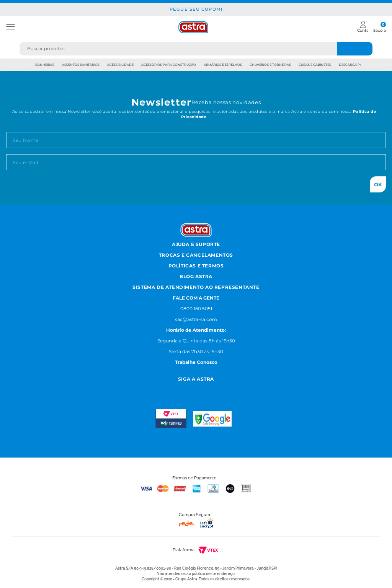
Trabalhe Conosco (196, 362)
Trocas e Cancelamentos (196, 255)
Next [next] (372, 65)
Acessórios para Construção (169, 65)
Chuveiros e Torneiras (270, 65)
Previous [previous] (20, 65)
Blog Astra (196, 276)
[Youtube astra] (205, 389)
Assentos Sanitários (81, 65)
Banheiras (45, 65)
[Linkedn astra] (223, 389)
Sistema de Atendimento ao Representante (196, 287)
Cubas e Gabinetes (315, 65)
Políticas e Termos (196, 266)
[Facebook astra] (186, 389)
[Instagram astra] (169, 389)
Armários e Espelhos (223, 65)
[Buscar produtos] (355, 49)
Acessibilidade (120, 65)
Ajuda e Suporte (196, 244)
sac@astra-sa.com (196, 319)
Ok (378, 184)
